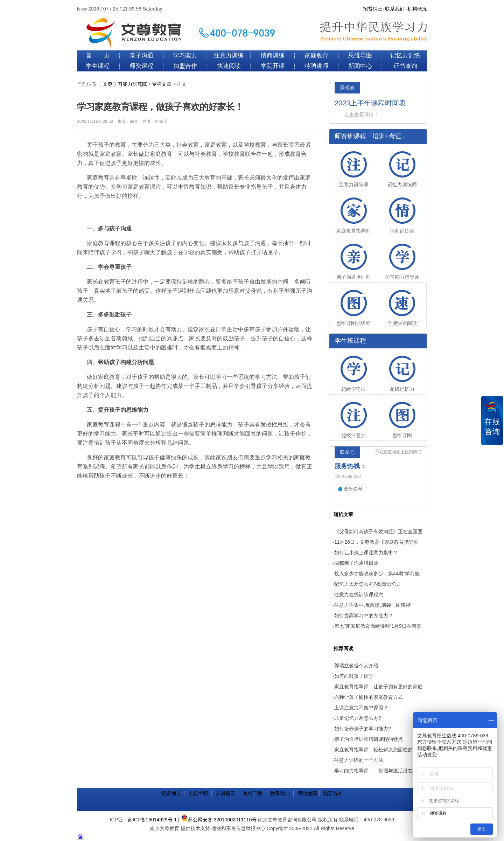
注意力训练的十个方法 (359, 760)
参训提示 (225, 793)
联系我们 (395, 9)
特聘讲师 (316, 66)
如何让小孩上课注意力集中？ (366, 552)
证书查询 (405, 66)
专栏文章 (162, 84)
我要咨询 (333, 793)
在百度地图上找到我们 (400, 452)
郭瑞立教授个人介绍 (356, 666)
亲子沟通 (141, 55)
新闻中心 (360, 66)
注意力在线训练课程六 (359, 595)
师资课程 (141, 66)
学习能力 (185, 55)
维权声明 (198, 793)
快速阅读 (229, 66)
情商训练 (273, 55)
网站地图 (307, 793)
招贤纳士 (373, 9)
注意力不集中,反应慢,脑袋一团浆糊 (372, 605)
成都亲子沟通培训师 (356, 563)
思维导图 (360, 55)
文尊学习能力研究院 (125, 84)
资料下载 (253, 793)
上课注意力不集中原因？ (361, 708)
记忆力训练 (405, 55)
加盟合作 (185, 66)
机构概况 (417, 9)
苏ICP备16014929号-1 (152, 820)
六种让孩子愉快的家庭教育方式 (369, 697)
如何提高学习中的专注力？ (364, 616)
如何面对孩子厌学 (354, 676)
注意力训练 (229, 55)
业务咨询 (353, 489)
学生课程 (98, 66)
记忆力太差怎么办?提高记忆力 (367, 584)
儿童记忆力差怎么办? (358, 718)
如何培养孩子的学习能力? (363, 729)
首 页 (98, 55)
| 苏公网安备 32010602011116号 (217, 820)
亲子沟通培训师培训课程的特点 (369, 739)
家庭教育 (316, 55)
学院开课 (273, 66)
